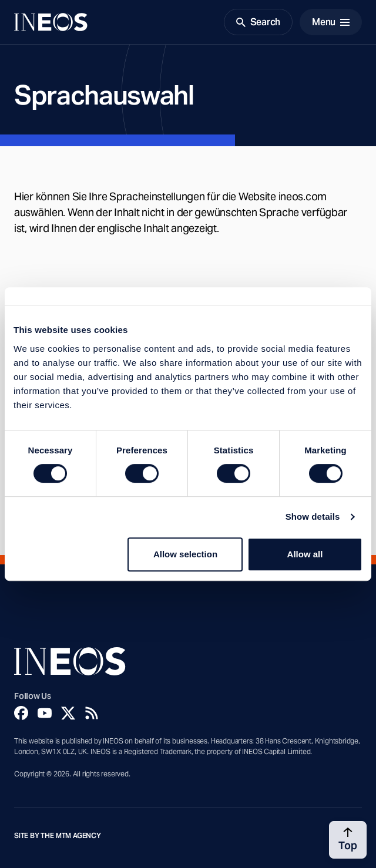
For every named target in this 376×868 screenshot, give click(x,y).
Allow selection (185, 554)
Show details (313, 517)
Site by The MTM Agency (58, 836)
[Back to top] (348, 840)
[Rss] (92, 713)
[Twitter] (68, 713)
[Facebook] (21, 713)
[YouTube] (45, 713)
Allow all (305, 554)
